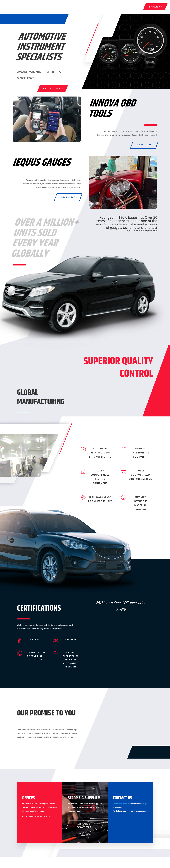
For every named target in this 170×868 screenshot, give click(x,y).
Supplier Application (83, 825)
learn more (144, 145)
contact (155, 7)
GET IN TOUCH (52, 88)
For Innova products (122, 804)
